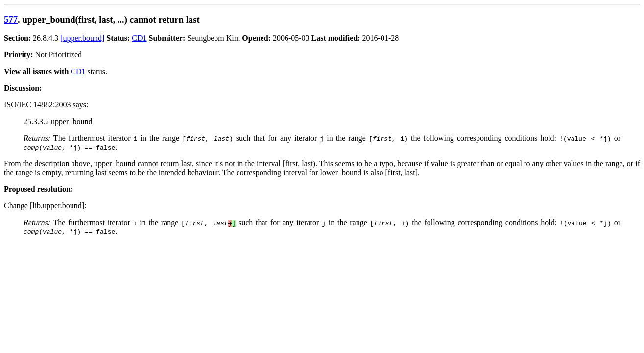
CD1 (139, 38)
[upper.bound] (82, 38)
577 (11, 19)
